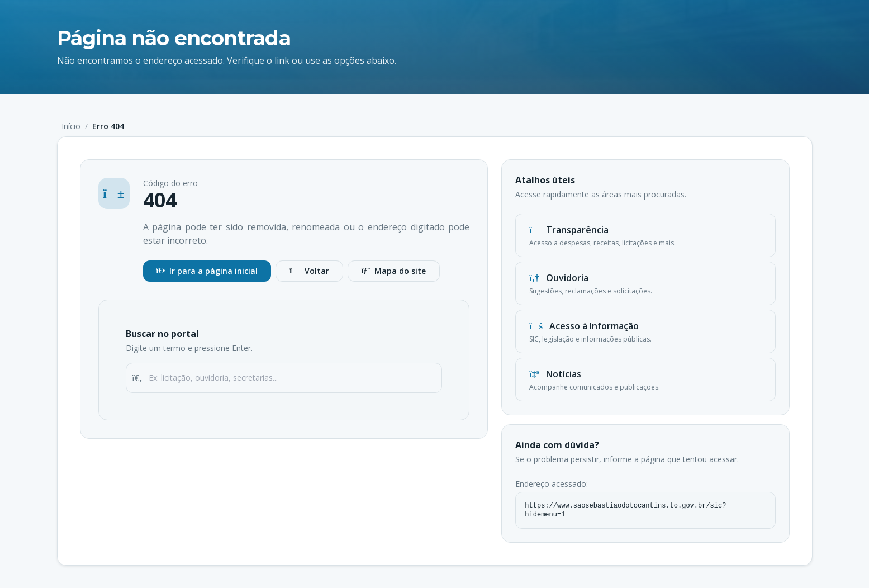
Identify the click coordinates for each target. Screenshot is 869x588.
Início (71, 126)
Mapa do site (394, 271)
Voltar (309, 271)
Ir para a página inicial (207, 271)
